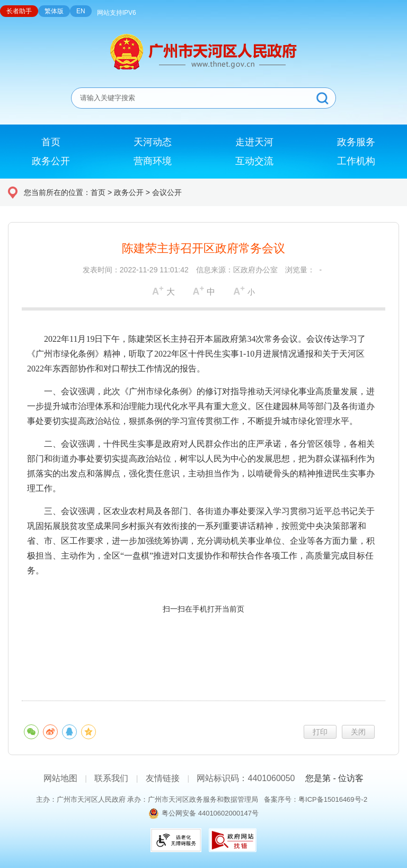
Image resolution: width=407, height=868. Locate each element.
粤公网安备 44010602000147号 (210, 813)
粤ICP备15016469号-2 (333, 799)
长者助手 (19, 11)
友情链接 (163, 778)
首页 (98, 192)
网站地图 (60, 778)
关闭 (358, 732)
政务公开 (129, 192)
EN (81, 11)
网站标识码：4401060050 (246, 778)
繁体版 (54, 11)
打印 (320, 732)
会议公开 (167, 192)
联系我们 (111, 778)
